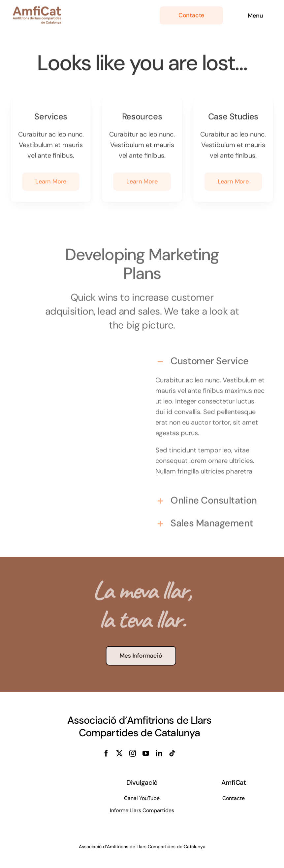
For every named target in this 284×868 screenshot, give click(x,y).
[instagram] (133, 753)
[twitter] (119, 753)
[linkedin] (159, 753)
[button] (210, 360)
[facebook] (106, 753)
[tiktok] (172, 753)
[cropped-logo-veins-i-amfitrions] (37, 9)
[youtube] (146, 753)
